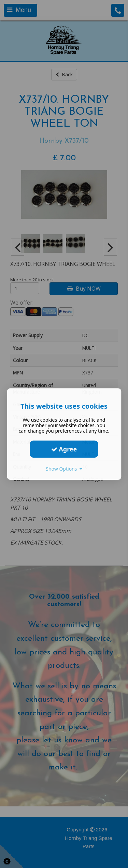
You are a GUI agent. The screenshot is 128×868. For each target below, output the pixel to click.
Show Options (64, 469)
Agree (64, 449)
